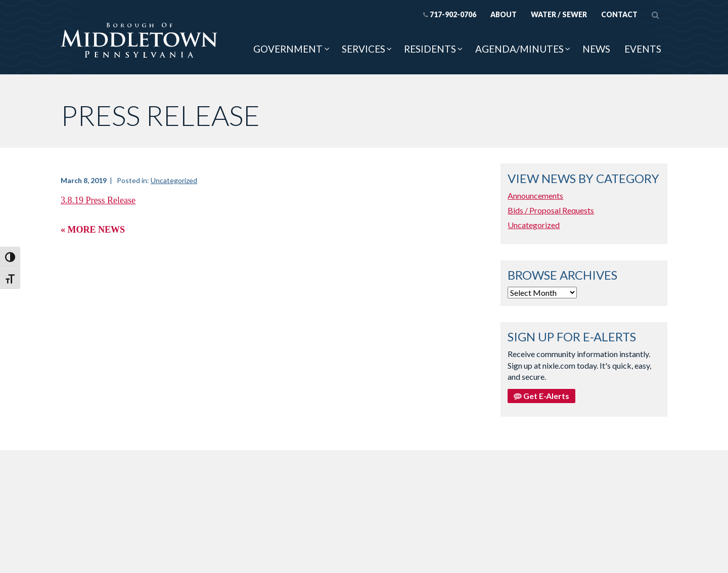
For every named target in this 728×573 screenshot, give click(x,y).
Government (288, 49)
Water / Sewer (559, 14)
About (504, 14)
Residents (430, 49)
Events (643, 49)
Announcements (535, 195)
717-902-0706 (450, 14)
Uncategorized (174, 180)
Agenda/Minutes (519, 49)
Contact (619, 14)
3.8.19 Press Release (98, 200)
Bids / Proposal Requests (551, 210)
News (596, 49)
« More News (93, 230)
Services (363, 49)
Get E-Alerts (541, 396)
